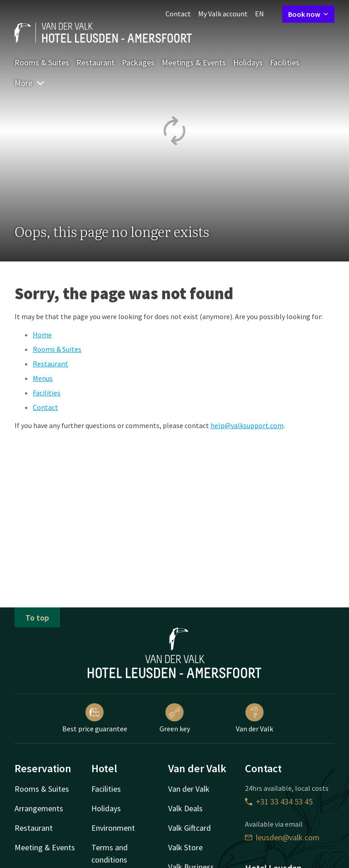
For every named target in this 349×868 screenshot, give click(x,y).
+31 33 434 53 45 (279, 801)
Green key (175, 718)
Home (42, 335)
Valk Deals (185, 808)
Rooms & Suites (42, 62)
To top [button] (37, 618)
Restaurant (95, 62)
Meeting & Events (45, 847)
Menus (43, 378)
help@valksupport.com (247, 425)
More (30, 83)
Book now (308, 14)
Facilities (285, 62)
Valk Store (185, 847)
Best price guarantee (95, 718)
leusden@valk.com (282, 837)
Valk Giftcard (189, 828)
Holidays (248, 62)
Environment (113, 828)
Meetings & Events (194, 62)
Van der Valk (254, 718)
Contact (178, 14)
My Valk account (223, 14)
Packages (138, 62)
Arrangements (39, 808)
